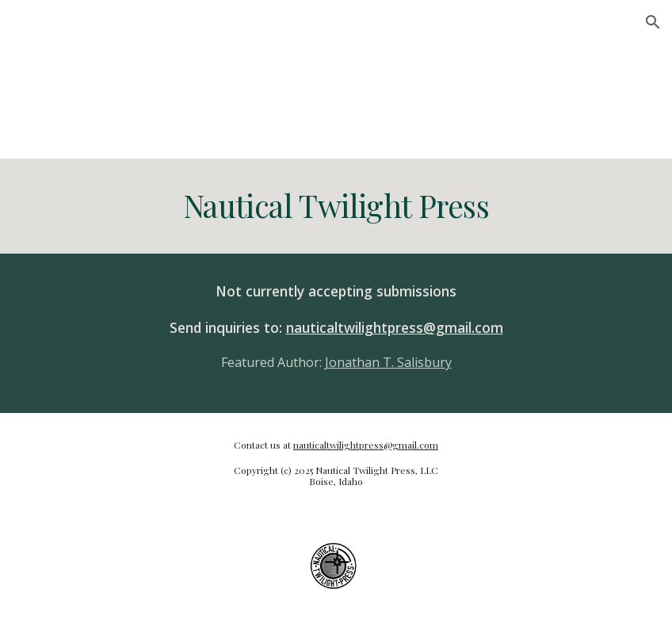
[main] (336, 206)
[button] (653, 22)
